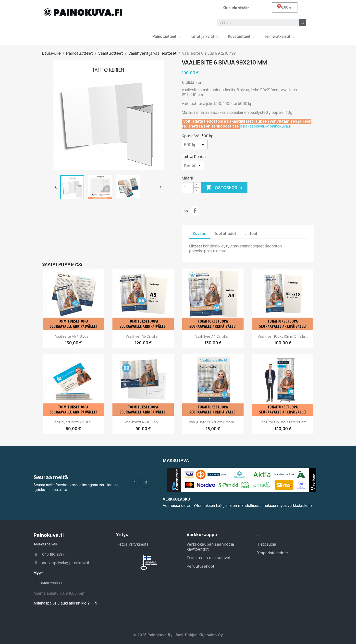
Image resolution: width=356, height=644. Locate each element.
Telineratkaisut (279, 37)
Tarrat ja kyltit (204, 37)
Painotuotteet (166, 37)
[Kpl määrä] (195, 145)
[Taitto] (193, 165)
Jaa (195, 211)
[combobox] (256, 22)
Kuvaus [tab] (199, 234)
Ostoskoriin (224, 188)
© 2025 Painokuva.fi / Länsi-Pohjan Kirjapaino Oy (178, 635)
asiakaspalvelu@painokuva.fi (266, 126)
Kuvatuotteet (241, 37)
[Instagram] (147, 483)
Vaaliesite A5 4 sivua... (73, 336)
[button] (285, 7)
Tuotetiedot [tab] (225, 234)
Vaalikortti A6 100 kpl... (143, 422)
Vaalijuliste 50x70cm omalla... (213, 422)
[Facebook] (135, 483)
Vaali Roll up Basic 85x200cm (283, 422)
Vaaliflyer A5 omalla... (143, 336)
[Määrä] (188, 188)
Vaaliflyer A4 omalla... (213, 336)
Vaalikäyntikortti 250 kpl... (73, 422)
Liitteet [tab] (251, 234)
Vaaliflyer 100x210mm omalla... (283, 336)
